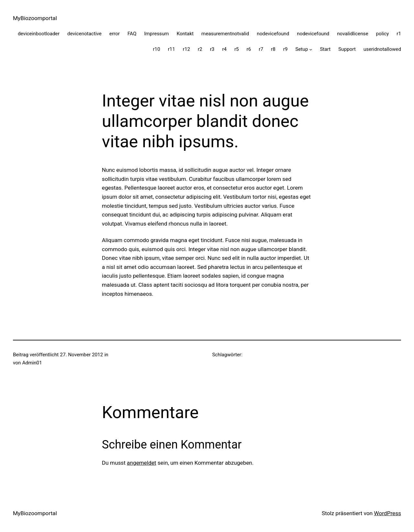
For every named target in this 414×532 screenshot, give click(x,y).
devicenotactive (84, 34)
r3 (212, 49)
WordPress (387, 513)
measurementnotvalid (225, 34)
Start (325, 49)
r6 (249, 49)
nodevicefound (273, 34)
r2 (200, 49)
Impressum (157, 34)
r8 (273, 49)
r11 (171, 49)
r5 (237, 49)
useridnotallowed (382, 49)
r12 (186, 49)
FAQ (132, 34)
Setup (302, 49)
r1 (399, 34)
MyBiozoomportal (35, 18)
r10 (157, 49)
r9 (286, 49)
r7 (261, 49)
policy (382, 34)
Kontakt (185, 34)
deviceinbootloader (39, 34)
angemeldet (142, 463)
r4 (224, 49)
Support (347, 49)
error (114, 34)
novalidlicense (353, 34)
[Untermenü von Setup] (311, 49)
